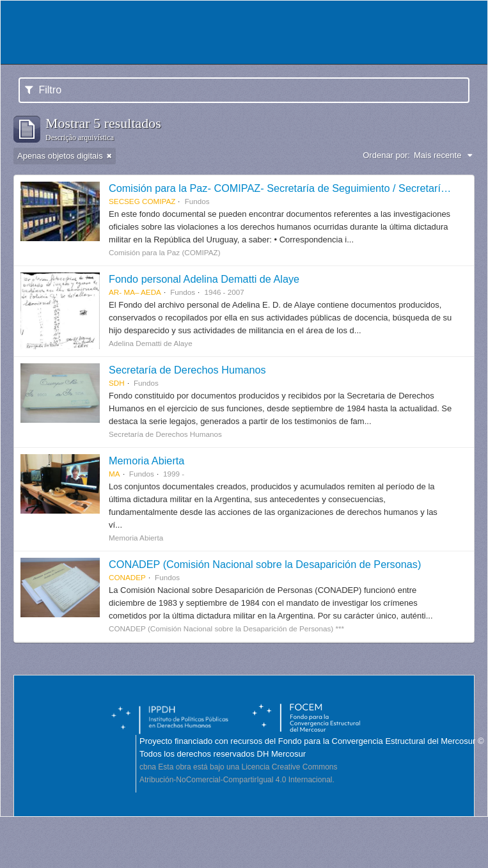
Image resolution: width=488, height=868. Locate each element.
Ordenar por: (386, 155)
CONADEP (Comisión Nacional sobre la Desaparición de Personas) (265, 564)
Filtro (43, 90)
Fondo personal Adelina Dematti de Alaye (204, 279)
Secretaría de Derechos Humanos (187, 370)
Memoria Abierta (146, 461)
